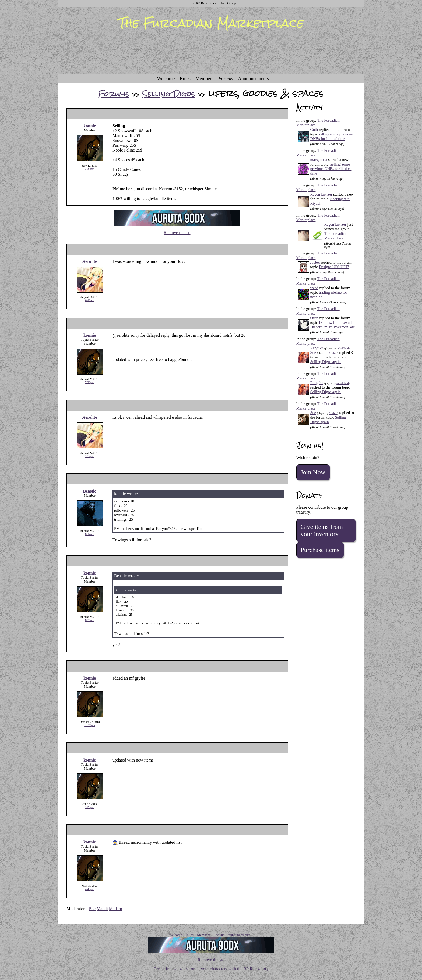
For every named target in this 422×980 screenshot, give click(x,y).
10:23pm (90, 725)
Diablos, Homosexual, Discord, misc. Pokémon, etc (333, 325)
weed (314, 288)
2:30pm (90, 169)
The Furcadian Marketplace (336, 236)
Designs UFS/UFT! (334, 267)
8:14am (90, 534)
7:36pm (90, 382)
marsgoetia (319, 160)
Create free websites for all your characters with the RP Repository (211, 969)
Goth (314, 130)
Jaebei (315, 262)
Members (204, 78)
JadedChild (342, 348)
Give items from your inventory (322, 530)
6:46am (90, 300)
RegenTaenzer (321, 194)
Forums (226, 78)
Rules (185, 78)
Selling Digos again (326, 362)
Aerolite (90, 261)
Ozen (314, 318)
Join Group (228, 3)
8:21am (90, 620)
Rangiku (317, 348)
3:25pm (90, 807)
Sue (313, 353)
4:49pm (90, 889)
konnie (90, 126)
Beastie (90, 491)
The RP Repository (203, 3)
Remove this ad (177, 233)
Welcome (166, 78)
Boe (92, 909)
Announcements (253, 78)
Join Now (313, 472)
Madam (116, 909)
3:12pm (90, 456)
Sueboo (333, 353)
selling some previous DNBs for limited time (332, 136)
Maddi (102, 909)
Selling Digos (169, 94)
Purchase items (320, 550)
